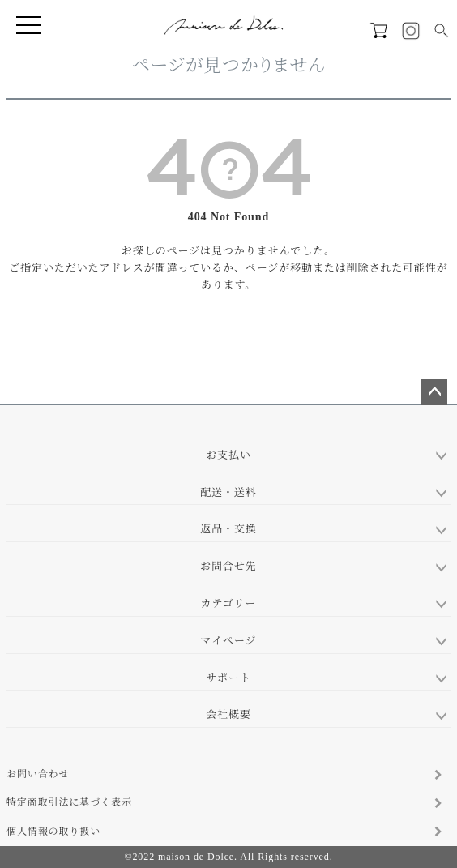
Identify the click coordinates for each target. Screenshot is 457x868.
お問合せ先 (228, 566)
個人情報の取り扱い (53, 832)
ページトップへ (434, 392)
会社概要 (228, 714)
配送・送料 (228, 492)
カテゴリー (229, 603)
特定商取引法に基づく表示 (69, 802)
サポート (228, 678)
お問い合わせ (38, 774)
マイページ (229, 641)
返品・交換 (228, 529)
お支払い (228, 455)
